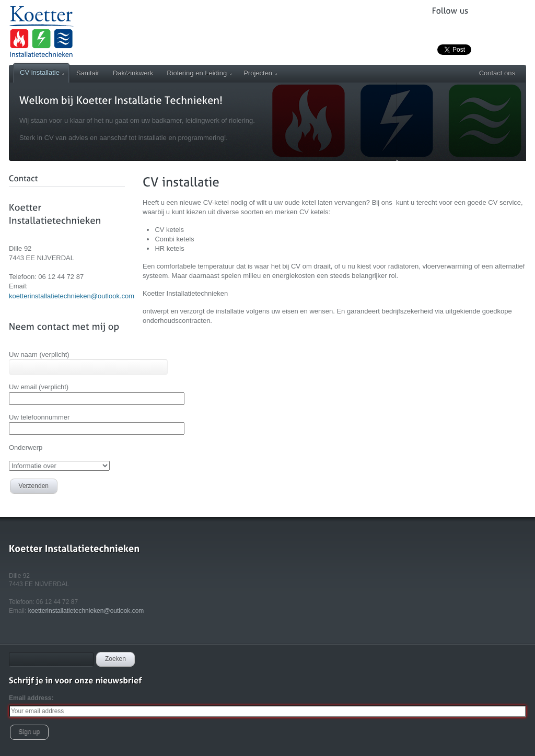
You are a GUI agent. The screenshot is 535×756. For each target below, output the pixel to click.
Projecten (260, 73)
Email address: (31, 698)
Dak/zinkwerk (133, 73)
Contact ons (497, 73)
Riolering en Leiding (199, 73)
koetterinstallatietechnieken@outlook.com (72, 296)
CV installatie (42, 72)
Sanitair (88, 73)
